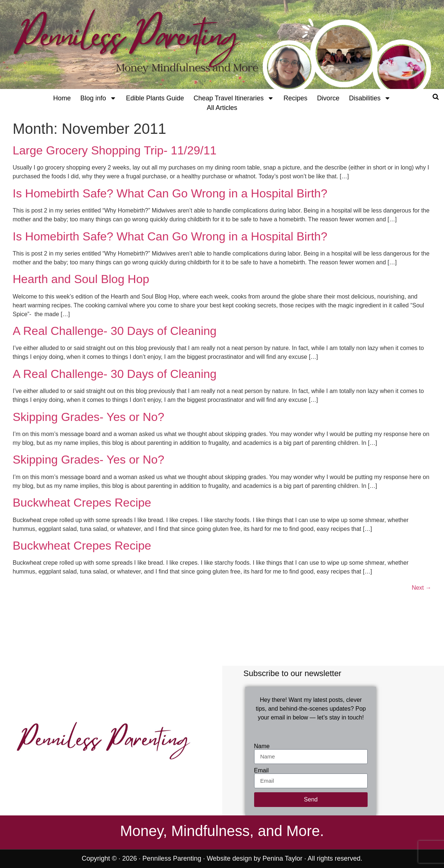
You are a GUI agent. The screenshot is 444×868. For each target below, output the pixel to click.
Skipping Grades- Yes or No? (89, 417)
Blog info (98, 98)
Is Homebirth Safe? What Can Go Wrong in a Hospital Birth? (170, 193)
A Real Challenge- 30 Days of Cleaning (115, 331)
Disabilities (370, 98)
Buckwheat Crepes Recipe (82, 503)
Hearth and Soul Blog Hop (81, 279)
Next (421, 588)
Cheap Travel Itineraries (234, 98)
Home (62, 98)
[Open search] (436, 97)
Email (261, 771)
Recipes (295, 98)
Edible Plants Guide (155, 98)
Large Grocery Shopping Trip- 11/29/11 (115, 150)
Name (262, 746)
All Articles (222, 108)
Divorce (328, 98)
